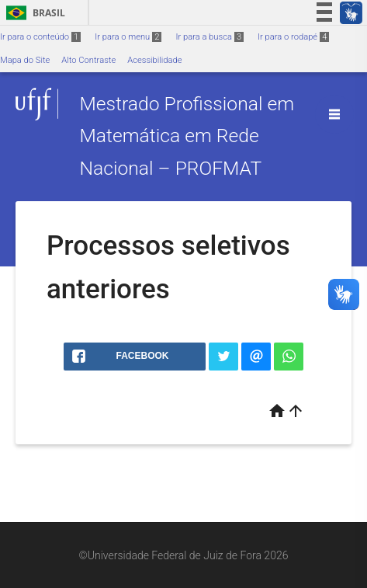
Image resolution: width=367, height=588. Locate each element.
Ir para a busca (209, 37)
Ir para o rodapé (293, 37)
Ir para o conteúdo (40, 37)
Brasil (33, 13)
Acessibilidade (154, 60)
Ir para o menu (128, 37)
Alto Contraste (88, 60)
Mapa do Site (25, 60)
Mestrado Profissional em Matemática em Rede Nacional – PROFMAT (187, 136)
